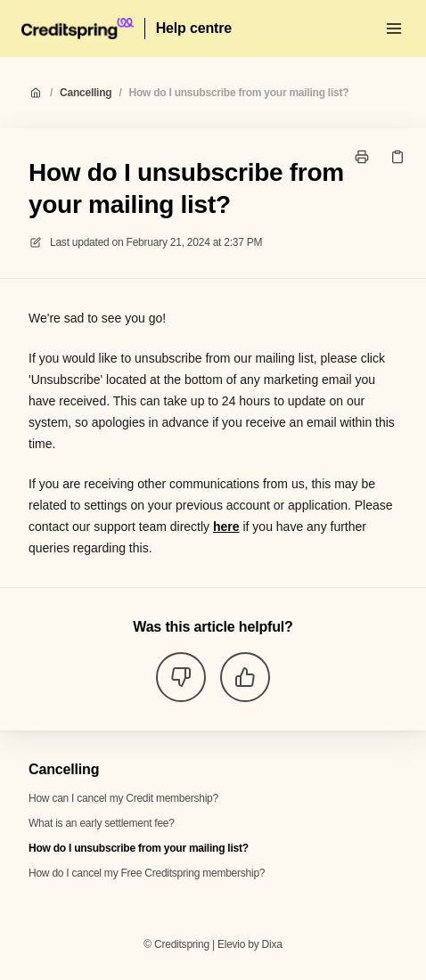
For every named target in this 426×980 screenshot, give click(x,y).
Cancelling (86, 93)
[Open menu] (394, 29)
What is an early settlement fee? (102, 823)
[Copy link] (397, 157)
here (226, 527)
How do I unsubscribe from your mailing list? (239, 93)
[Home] (78, 29)
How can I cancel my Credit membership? (123, 798)
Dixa (272, 944)
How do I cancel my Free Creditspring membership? (147, 873)
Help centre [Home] (194, 28)
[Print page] (362, 157)
